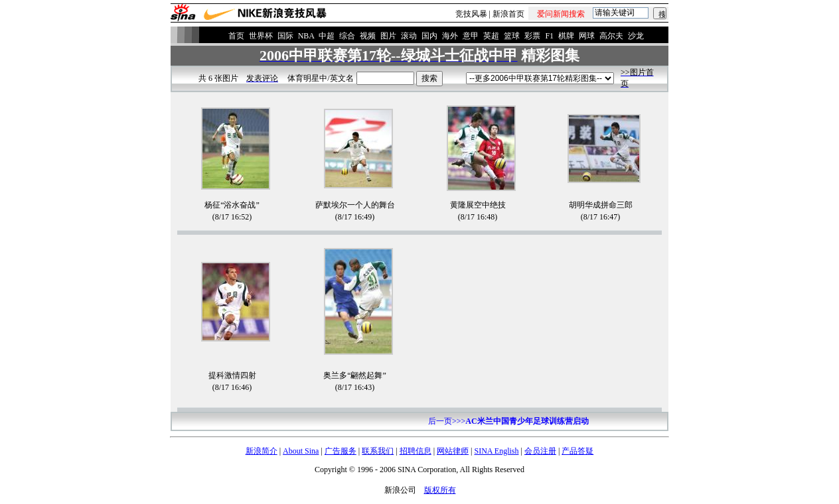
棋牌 (566, 36)
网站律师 (453, 451)
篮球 (512, 36)
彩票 (532, 36)
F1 (549, 36)
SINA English (496, 451)
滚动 (409, 36)
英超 (491, 36)
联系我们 (378, 451)
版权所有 (440, 490)
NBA (306, 36)
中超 (327, 36)
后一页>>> (508, 421)
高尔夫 (611, 36)
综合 (347, 36)
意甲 (471, 36)
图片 (388, 36)
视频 (368, 36)
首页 (236, 36)
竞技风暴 (471, 14)
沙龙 (636, 36)
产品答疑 (577, 451)
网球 (587, 36)
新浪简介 (262, 451)
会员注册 (540, 451)
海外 (450, 36)
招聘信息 (416, 451)
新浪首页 (508, 14)
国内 (429, 36)
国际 (285, 36)
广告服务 (341, 451)
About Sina (301, 451)
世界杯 (261, 36)
